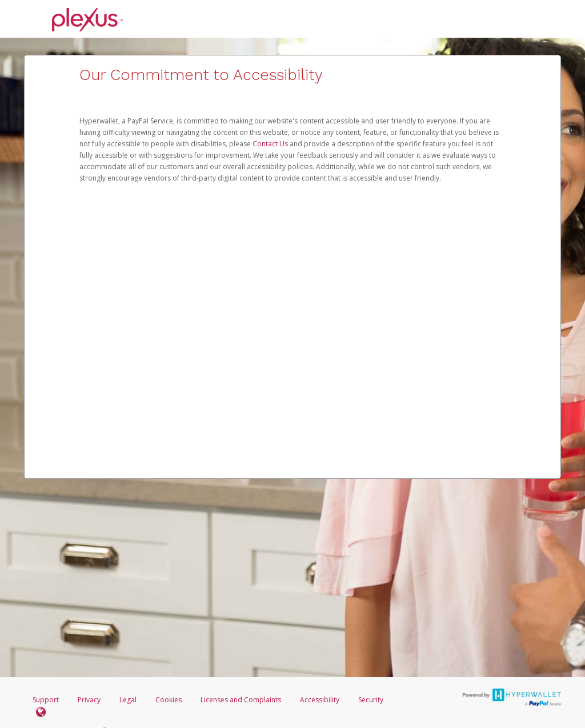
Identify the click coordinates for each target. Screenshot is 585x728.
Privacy (89, 700)
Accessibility (320, 700)
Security (371, 700)
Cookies (169, 700)
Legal (128, 700)
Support (46, 700)
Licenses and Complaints (242, 700)
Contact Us (271, 144)
